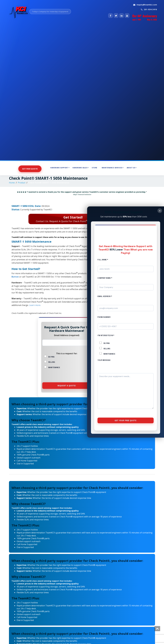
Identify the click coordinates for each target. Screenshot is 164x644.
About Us (132, 168)
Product (22, 183)
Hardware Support (60, 168)
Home (12, 183)
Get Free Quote (30, 169)
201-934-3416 (150, 9)
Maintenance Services (113, 168)
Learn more (35, 305)
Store (94, 168)
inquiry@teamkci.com (147, 5)
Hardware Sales (81, 168)
